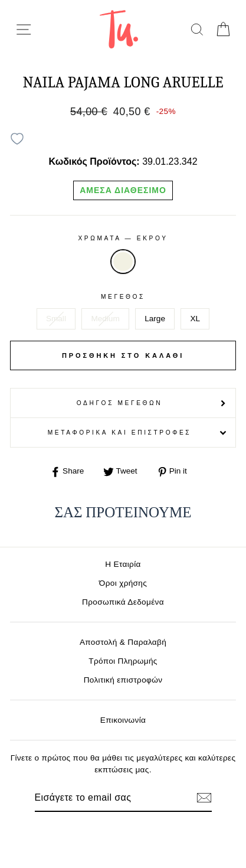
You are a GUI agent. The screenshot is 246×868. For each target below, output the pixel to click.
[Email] (103, 798)
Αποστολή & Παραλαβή (123, 642)
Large (155, 319)
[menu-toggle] (24, 30)
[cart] (223, 29)
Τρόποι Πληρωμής (123, 661)
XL (195, 319)
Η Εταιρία (123, 564)
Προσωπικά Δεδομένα (123, 602)
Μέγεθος (123, 297)
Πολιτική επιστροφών (123, 680)
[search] (197, 29)
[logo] (119, 29)
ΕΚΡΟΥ (123, 262)
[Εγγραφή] (204, 798)
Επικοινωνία (123, 720)
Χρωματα (123, 238)
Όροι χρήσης (123, 583)
